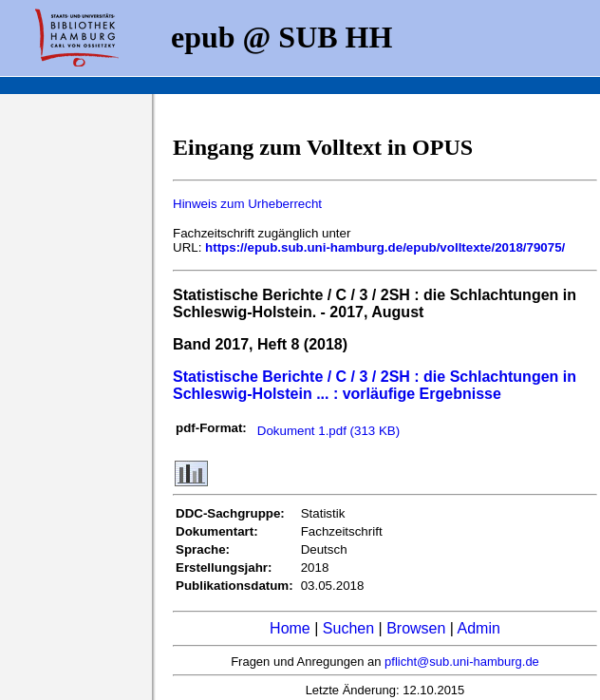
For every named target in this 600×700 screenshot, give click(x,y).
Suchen (348, 628)
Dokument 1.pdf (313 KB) (328, 431)
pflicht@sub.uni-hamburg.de (462, 662)
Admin (479, 628)
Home (290, 628)
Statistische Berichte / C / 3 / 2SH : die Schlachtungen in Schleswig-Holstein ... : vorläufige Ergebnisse (375, 385)
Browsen (416, 628)
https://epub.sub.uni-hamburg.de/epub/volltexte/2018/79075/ (385, 247)
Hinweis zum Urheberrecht (247, 204)
